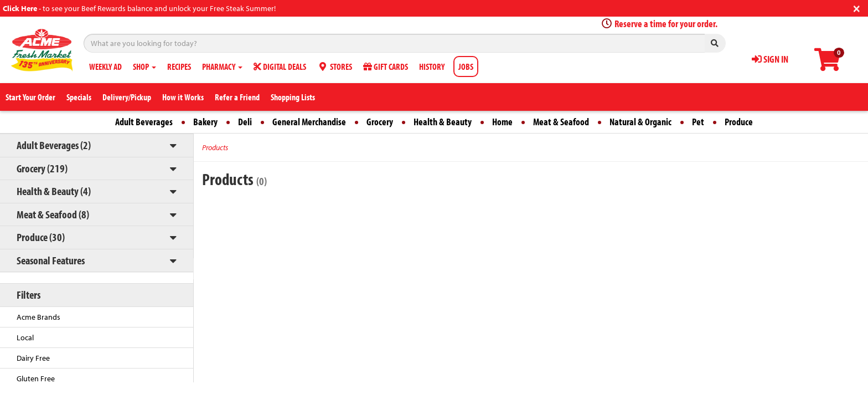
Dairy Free (33, 358)
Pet (698, 122)
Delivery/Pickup (127, 97)
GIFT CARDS (386, 66)
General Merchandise (309, 122)
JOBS (466, 66)
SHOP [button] (144, 66)
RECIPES (179, 66)
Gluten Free (36, 378)
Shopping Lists (293, 97)
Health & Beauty (443, 122)
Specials (79, 97)
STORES (335, 66)
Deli (245, 122)
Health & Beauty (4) (54, 191)
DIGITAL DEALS (280, 66)
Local (25, 337)
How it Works (183, 97)
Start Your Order (30, 97)
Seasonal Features (51, 260)
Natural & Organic (640, 122)
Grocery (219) (42, 168)
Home (502, 122)
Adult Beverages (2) (54, 145)
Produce (739, 122)
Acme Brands (38, 317)
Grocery (380, 122)
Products (215, 147)
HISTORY (432, 66)
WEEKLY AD (105, 66)
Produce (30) (41, 237)
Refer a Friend (237, 97)
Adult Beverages (144, 122)
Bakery (205, 122)
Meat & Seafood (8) (53, 214)
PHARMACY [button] (222, 66)
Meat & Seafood (561, 122)
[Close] (857, 7)
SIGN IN (770, 59)
